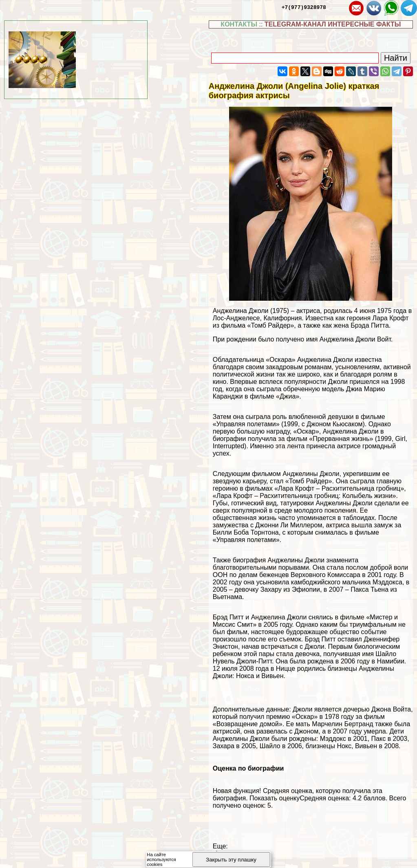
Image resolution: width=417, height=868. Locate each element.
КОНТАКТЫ (239, 24)
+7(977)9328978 (304, 7)
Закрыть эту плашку (231, 860)
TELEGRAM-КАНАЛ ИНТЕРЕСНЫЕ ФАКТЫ (333, 24)
